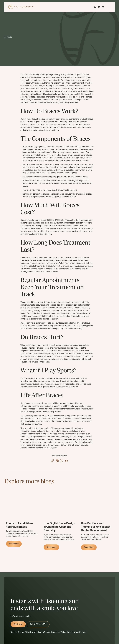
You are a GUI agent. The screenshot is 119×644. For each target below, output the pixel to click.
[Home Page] (21, 7)
